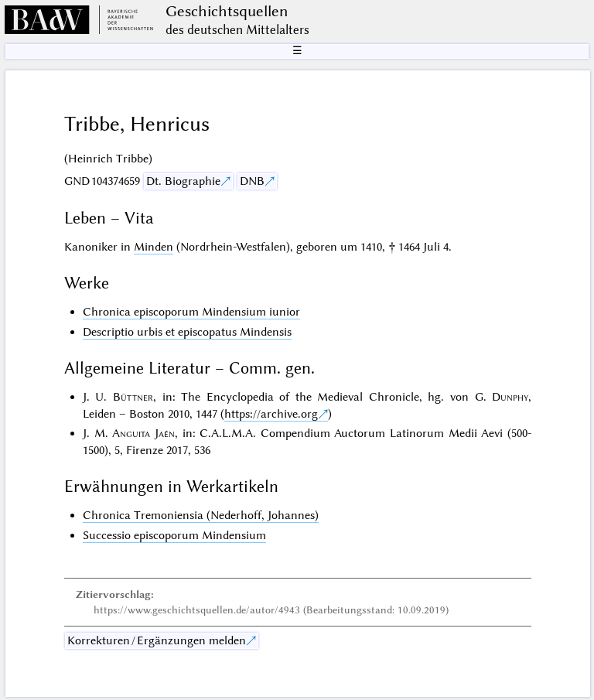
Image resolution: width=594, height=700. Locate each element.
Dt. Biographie (183, 181)
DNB (252, 181)
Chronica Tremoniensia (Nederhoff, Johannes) (201, 515)
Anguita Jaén (143, 433)
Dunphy (510, 397)
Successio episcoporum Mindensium (174, 535)
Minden (154, 247)
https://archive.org (271, 414)
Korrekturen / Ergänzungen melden (157, 640)
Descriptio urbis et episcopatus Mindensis (187, 332)
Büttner (133, 397)
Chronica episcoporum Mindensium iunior (191, 312)
